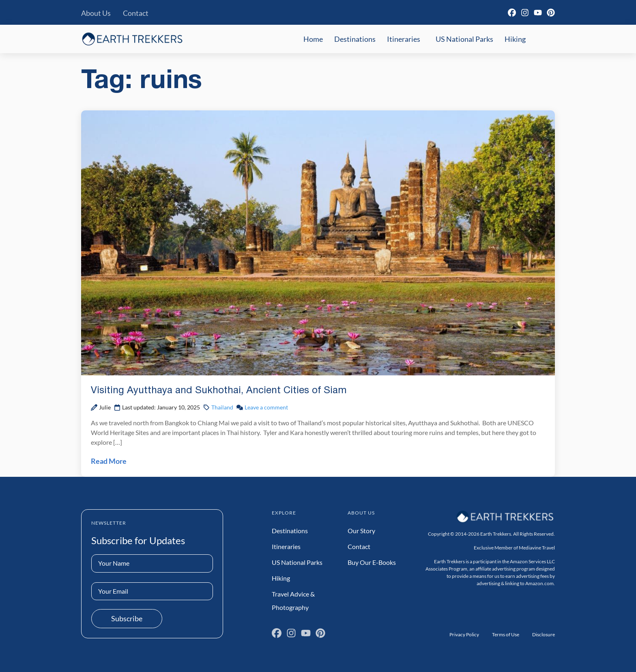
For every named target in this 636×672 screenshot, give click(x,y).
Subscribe (127, 618)
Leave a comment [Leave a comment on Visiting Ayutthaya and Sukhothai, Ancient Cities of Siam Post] (266, 407)
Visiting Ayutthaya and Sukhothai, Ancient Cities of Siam (219, 391)
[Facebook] (512, 13)
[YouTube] (538, 13)
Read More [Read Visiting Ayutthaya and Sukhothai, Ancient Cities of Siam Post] (109, 461)
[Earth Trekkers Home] (132, 39)
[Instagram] (525, 13)
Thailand (222, 407)
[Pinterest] (551, 13)
